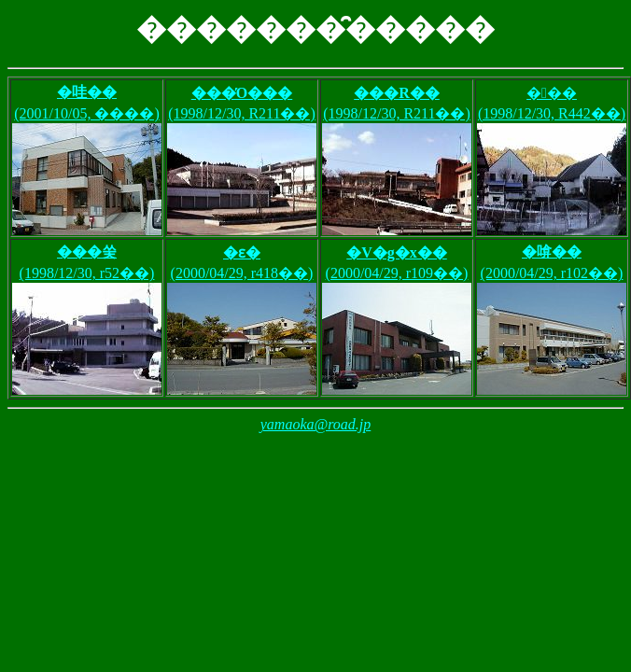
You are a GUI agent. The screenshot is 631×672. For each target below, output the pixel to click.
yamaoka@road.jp (316, 424)
